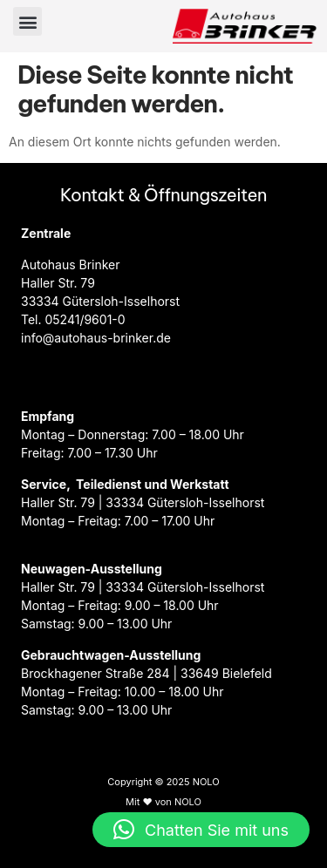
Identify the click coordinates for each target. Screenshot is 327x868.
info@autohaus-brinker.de (96, 338)
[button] (27, 21)
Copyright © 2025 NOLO (163, 782)
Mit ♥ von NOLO (163, 802)
